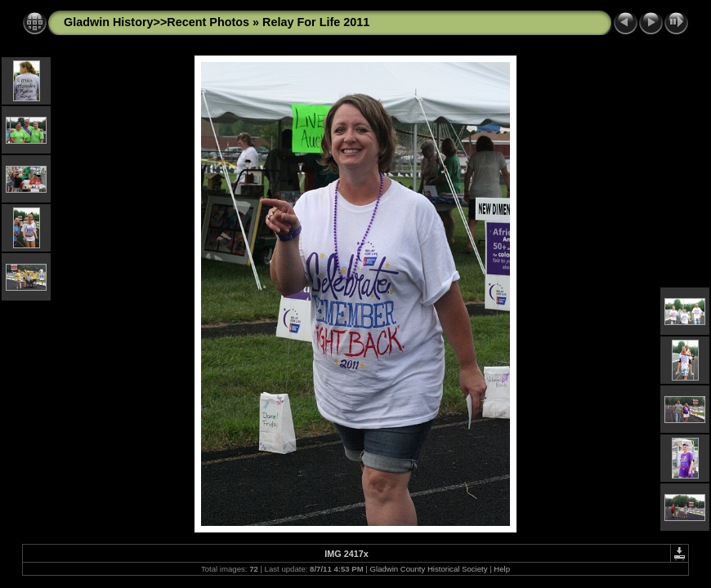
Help (502, 569)
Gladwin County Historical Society (429, 569)
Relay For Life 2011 (316, 22)
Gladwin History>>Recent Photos (157, 22)
